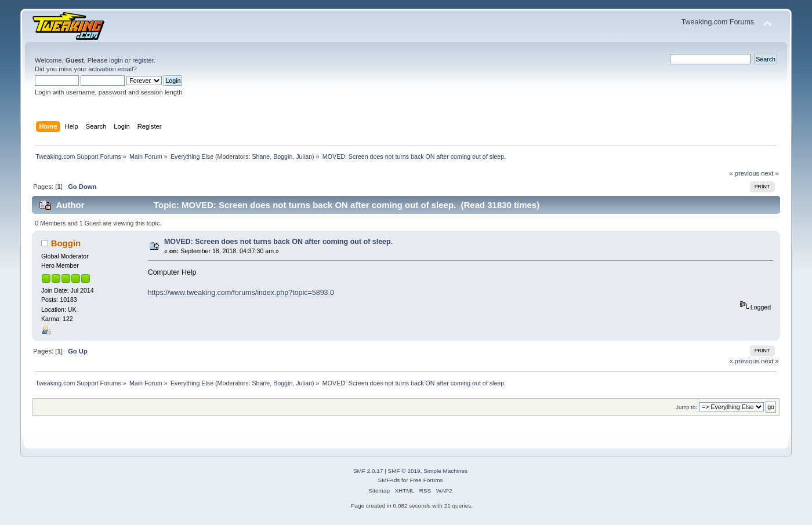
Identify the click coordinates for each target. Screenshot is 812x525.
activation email (110, 69)
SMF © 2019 (404, 471)
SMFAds (389, 480)
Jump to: (686, 407)
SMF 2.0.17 (368, 471)
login (116, 60)
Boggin (283, 156)
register (143, 60)
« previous (744, 173)
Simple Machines (445, 471)
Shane (261, 156)
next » (770, 173)
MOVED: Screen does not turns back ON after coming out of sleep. (278, 242)
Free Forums (426, 480)
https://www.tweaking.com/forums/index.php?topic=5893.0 (241, 293)
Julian (304, 156)
